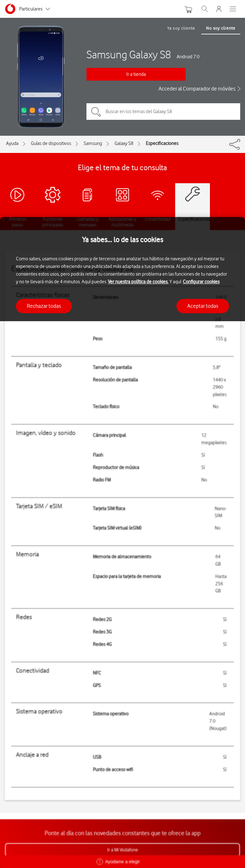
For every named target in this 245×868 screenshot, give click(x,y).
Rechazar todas (44, 306)
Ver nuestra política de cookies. (138, 282)
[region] (122, 542)
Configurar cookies (201, 282)
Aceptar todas (203, 306)
